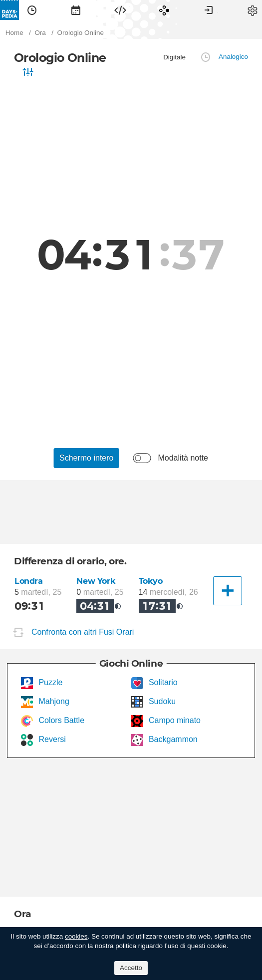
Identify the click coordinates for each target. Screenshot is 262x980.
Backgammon (172, 739)
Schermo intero (87, 458)
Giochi (164, 10)
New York (96, 581)
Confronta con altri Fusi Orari (83, 632)
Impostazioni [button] (253, 10)
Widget (120, 10)
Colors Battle (60, 720)
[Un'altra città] (228, 591)
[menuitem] (32, 10)
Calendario (76, 10)
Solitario (162, 682)
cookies (76, 936)
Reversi (51, 739)
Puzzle (49, 682)
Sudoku (161, 701)
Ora (32, 10)
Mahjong (53, 701)
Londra (29, 581)
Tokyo (151, 581)
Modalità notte (183, 458)
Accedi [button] (209, 10)
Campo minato (174, 720)
